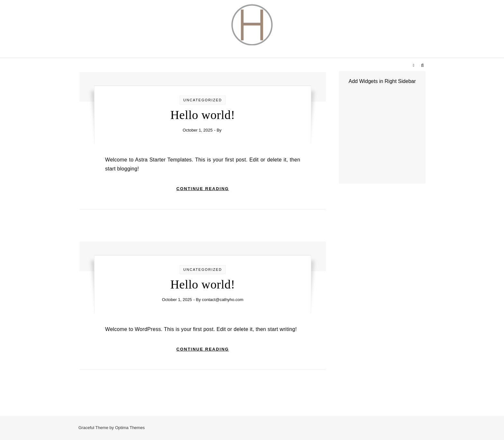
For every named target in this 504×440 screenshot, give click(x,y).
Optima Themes (130, 428)
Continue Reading (203, 189)
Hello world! (203, 115)
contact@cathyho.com (223, 300)
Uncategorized (203, 100)
